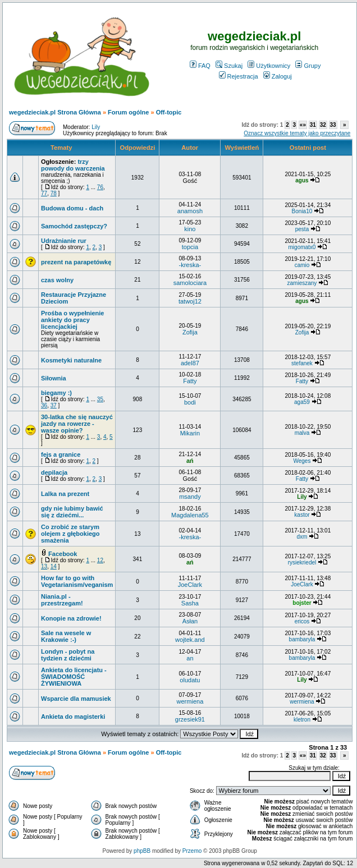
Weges (302, 461)
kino (190, 229)
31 (313, 125)
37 (54, 405)
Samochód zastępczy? (74, 226)
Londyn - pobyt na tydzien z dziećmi (68, 655)
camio (302, 265)
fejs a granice (61, 454)
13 (44, 566)
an (190, 658)
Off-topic (169, 112)
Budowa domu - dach (72, 208)
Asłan (190, 621)
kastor (302, 515)
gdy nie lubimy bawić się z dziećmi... (72, 512)
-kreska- (190, 265)
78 (54, 193)
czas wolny (57, 280)
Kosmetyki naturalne (71, 360)
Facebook (63, 554)
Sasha (190, 603)
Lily (96, 127)
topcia (190, 247)
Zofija (190, 332)
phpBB (142, 851)
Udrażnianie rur (64, 241)
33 (333, 125)
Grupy (308, 66)
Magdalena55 (190, 515)
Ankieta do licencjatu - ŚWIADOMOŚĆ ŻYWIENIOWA (74, 677)
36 (44, 405)
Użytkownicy (269, 66)
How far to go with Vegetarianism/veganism (77, 581)
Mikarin (190, 433)
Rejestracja (239, 76)
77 (44, 193)
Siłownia (54, 378)
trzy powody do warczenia (73, 165)
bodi (190, 402)
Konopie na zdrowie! (71, 618)
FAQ (200, 66)
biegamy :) (56, 393)
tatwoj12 (190, 301)
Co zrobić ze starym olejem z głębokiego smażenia (70, 534)
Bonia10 (302, 211)
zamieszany (302, 283)
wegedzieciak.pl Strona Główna (55, 112)
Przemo (192, 851)
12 (100, 560)
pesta (302, 229)
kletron (302, 720)
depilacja (54, 472)
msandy (190, 497)
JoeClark (190, 585)
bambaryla (302, 639)
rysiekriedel (302, 562)
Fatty (190, 381)
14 (54, 566)
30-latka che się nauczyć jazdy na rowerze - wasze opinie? (77, 424)
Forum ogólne (128, 112)
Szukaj (229, 66)
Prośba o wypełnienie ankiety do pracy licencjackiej (72, 320)
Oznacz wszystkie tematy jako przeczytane (297, 133)
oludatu (190, 680)
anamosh (190, 211)
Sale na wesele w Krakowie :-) (66, 636)
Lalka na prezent (65, 494)
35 (100, 399)
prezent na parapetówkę (76, 262)
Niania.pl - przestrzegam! (62, 600)
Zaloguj (278, 76)
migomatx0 (302, 247)
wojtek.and (190, 640)
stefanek (302, 363)
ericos (302, 621)
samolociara (190, 283)
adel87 (190, 363)
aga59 (302, 402)
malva (302, 433)
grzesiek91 (190, 719)
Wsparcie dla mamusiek (76, 699)
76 (100, 187)
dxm (302, 537)
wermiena (190, 701)
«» (303, 125)
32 (323, 125)
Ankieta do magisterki (73, 717)
